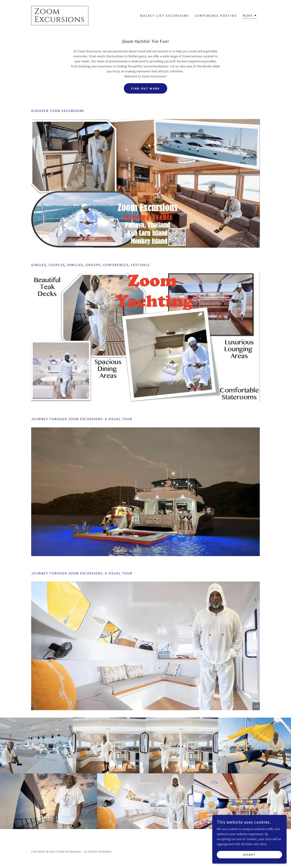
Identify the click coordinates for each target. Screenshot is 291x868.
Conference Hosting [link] (216, 16)
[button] (250, 16)
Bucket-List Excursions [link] (165, 16)
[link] (60, 21)
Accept (249, 855)
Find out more (146, 88)
